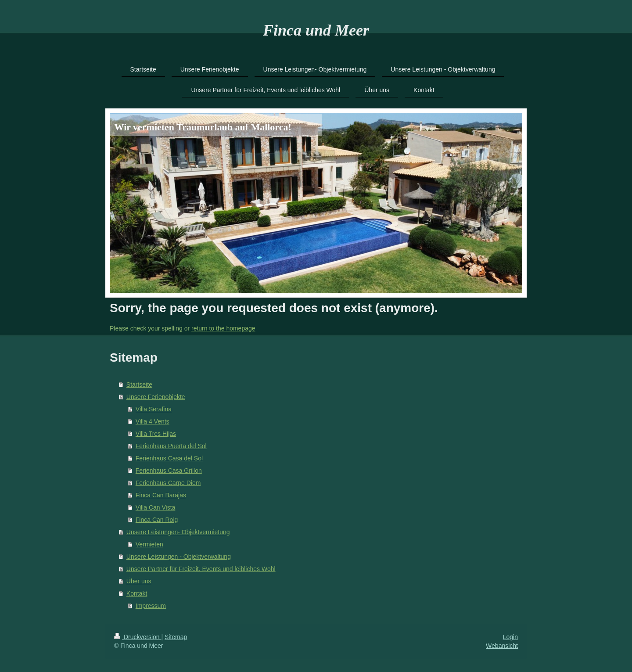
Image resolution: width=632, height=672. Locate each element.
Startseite (139, 385)
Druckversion (138, 637)
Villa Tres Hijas (156, 434)
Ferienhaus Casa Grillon (169, 471)
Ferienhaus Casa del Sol (169, 458)
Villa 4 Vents (153, 421)
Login (510, 637)
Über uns (139, 581)
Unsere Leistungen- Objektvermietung (178, 532)
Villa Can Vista (156, 507)
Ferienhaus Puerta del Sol (171, 446)
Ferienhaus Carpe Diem (168, 483)
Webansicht (502, 646)
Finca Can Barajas (161, 495)
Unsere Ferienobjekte (156, 397)
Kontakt (137, 593)
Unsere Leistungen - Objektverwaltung (179, 557)
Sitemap (176, 637)
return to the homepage (223, 328)
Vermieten (149, 544)
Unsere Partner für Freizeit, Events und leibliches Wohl (201, 569)
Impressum (151, 606)
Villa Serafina (154, 409)
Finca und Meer (316, 30)
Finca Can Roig (157, 520)
